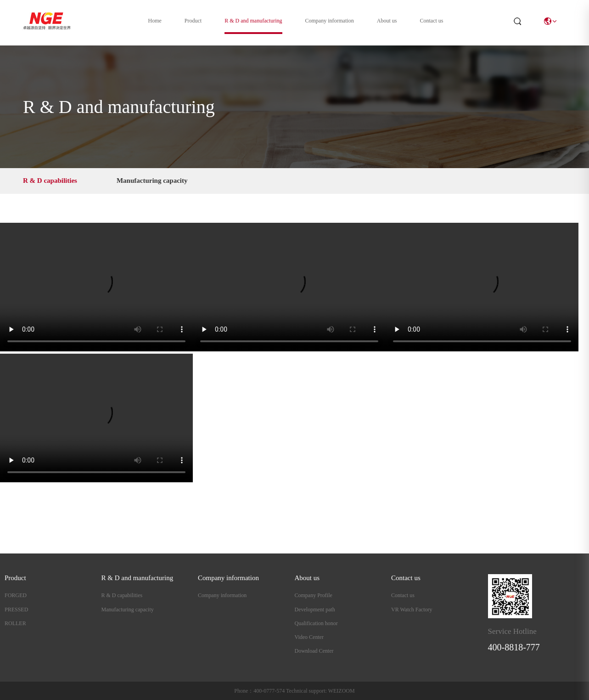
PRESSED (16, 610)
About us (387, 21)
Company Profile (314, 595)
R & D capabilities (50, 181)
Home (155, 21)
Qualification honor (316, 623)
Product (193, 21)
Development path (315, 610)
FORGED (16, 595)
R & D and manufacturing (253, 21)
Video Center (309, 637)
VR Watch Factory (412, 610)
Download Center (314, 651)
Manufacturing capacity (152, 181)
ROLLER (15, 623)
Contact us (432, 21)
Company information (330, 21)
